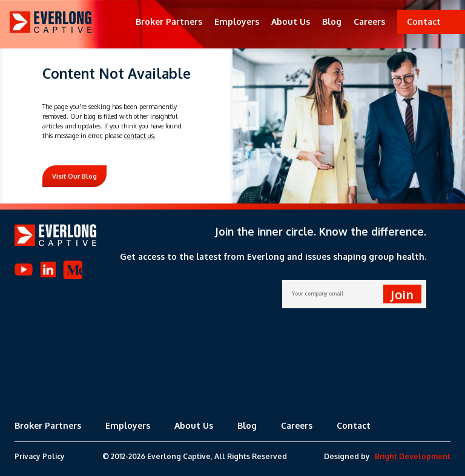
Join (402, 294)
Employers (237, 21)
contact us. (140, 136)
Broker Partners (169, 21)
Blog (332, 21)
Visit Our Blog (74, 176)
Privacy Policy (40, 456)
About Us (291, 21)
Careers (369, 21)
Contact (354, 425)
